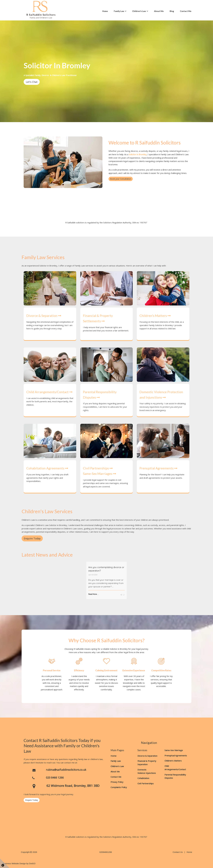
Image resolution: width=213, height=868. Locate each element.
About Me (159, 11)
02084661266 (106, 852)
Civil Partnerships (98, 468)
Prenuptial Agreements (158, 468)
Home (105, 11)
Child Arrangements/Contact (49, 392)
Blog (172, 11)
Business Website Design (14, 863)
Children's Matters (155, 316)
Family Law (119, 11)
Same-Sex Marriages (100, 474)
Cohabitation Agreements (47, 468)
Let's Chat (32, 82)
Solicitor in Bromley (138, 154)
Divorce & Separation (44, 316)
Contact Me (186, 11)
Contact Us (178, 852)
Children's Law (139, 11)
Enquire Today (32, 800)
